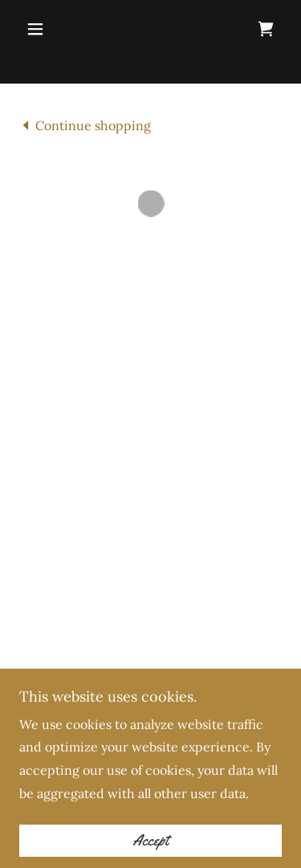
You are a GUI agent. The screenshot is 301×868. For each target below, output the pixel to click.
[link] (85, 125)
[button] (39, 29)
